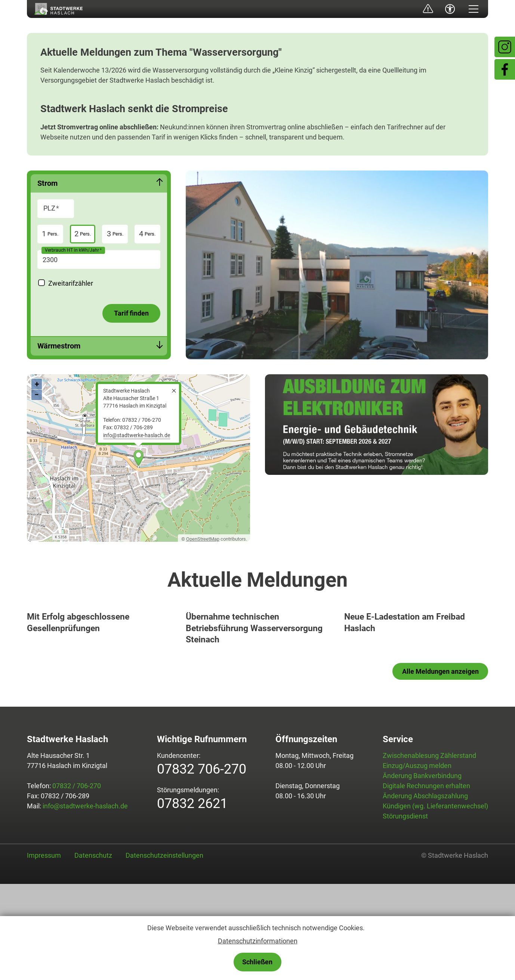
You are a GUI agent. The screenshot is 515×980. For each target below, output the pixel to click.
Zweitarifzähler (71, 283)
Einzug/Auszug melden (417, 862)
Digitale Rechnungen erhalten (426, 882)
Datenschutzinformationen (258, 941)
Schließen (257, 962)
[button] (474, 9)
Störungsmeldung (421, 9)
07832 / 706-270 (77, 882)
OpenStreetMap (203, 539)
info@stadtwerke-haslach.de (85, 902)
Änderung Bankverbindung (422, 872)
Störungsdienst (405, 912)
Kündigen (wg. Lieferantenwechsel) (435, 902)
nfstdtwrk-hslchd (137, 435)
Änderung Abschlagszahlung (425, 892)
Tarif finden (131, 313)
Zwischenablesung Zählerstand (429, 852)
